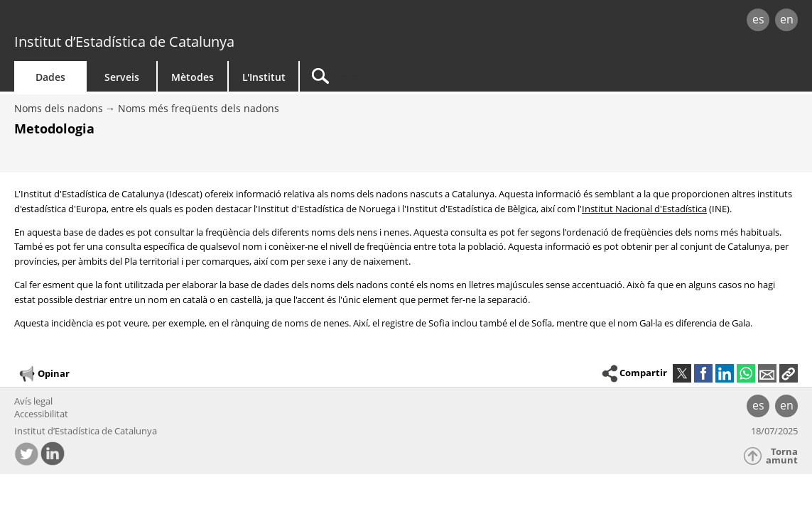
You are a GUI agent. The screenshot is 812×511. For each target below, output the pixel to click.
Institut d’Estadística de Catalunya (124, 42)
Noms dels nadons (59, 108)
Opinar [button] (44, 374)
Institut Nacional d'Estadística (644, 209)
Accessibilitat (41, 414)
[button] (789, 373)
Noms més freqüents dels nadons (199, 108)
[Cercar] (421, 76)
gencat (171, 21)
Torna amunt (782, 456)
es (758, 19)
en (787, 19)
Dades (50, 77)
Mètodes (193, 77)
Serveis (122, 77)
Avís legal (33, 401)
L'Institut (264, 77)
